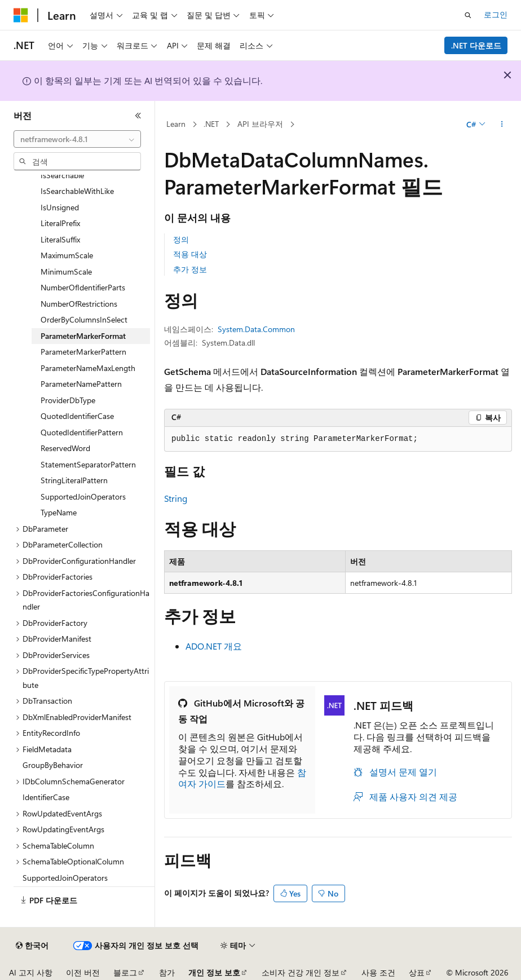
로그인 (496, 14)
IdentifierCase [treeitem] (46, 797)
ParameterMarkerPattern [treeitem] (83, 352)
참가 (167, 972)
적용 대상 (190, 254)
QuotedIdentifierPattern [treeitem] (82, 432)
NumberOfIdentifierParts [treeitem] (83, 287)
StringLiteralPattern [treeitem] (74, 480)
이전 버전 (83, 972)
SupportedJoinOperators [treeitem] (83, 496)
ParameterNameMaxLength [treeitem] (88, 368)
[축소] (138, 116)
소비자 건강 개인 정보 (301, 972)
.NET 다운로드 (476, 45)
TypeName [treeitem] (59, 512)
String (176, 498)
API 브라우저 (260, 124)
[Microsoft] (21, 15)
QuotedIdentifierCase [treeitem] (77, 416)
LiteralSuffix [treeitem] (60, 239)
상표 (417, 972)
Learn (176, 124)
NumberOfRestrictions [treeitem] (79, 304)
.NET (211, 124)
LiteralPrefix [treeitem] (60, 223)
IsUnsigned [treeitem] (60, 207)
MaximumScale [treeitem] (67, 255)
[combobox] (77, 139)
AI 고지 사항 (31, 972)
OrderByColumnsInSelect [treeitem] (84, 319)
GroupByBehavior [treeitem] (53, 765)
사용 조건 (378, 972)
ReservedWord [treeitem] (65, 448)
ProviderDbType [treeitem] (68, 400)
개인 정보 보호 (214, 972)
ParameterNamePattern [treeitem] (81, 384)
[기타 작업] (502, 125)
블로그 (125, 972)
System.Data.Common (256, 329)
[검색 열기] (468, 15)
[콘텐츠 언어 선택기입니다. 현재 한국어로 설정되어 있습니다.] (32, 946)
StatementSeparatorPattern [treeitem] (88, 464)
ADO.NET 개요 (214, 646)
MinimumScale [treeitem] (66, 272)
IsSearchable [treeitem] (62, 175)
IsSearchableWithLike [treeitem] (77, 191)
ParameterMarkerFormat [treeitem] (83, 336)
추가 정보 (190, 269)
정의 (181, 239)
